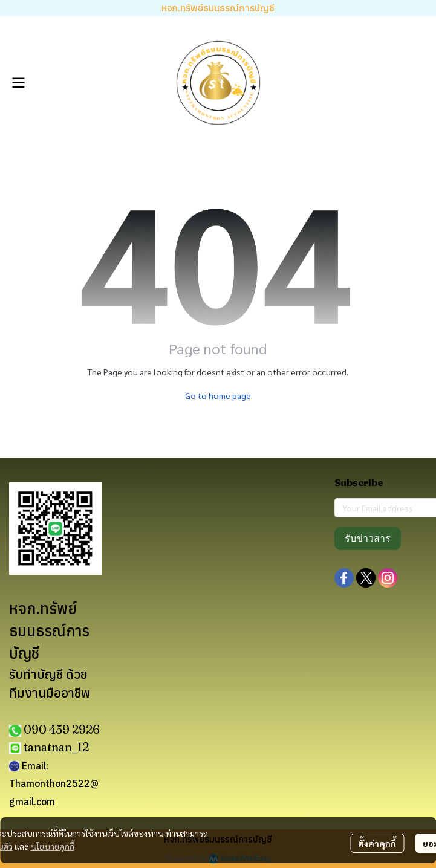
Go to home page (218, 395)
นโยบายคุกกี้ (53, 846)
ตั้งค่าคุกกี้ (377, 843)
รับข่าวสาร (368, 538)
